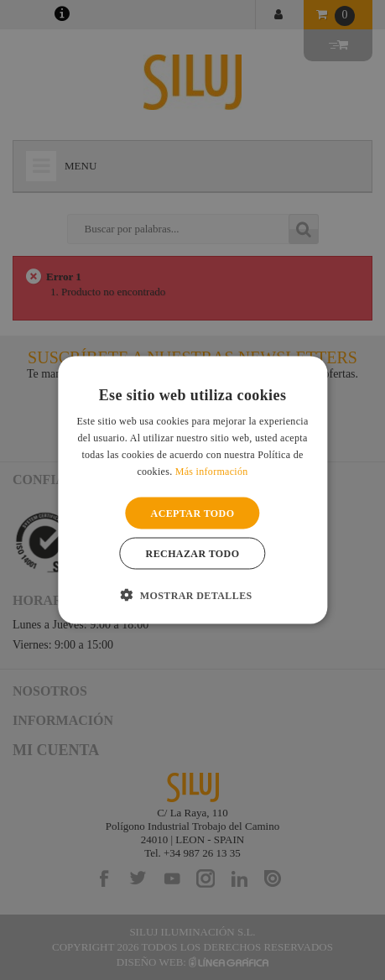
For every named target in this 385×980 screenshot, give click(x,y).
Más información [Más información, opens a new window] (212, 471)
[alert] (192, 490)
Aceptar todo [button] (193, 513)
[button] (192, 594)
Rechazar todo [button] (193, 553)
